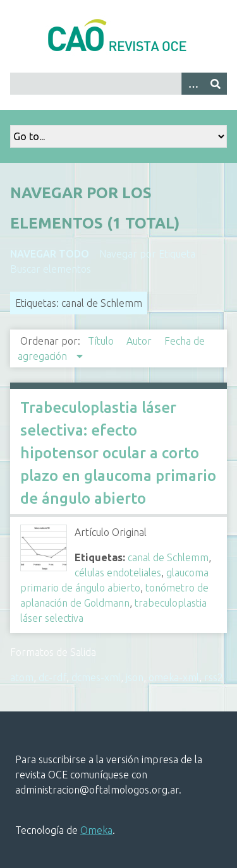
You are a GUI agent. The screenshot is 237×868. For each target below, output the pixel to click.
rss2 (214, 677)
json (135, 677)
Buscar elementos (51, 269)
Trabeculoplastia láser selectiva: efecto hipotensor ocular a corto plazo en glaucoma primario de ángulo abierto (118, 453)
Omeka (96, 830)
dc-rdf (52, 677)
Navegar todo (50, 254)
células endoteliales (118, 573)
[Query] (118, 84)
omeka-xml (174, 677)
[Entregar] (216, 84)
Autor (140, 341)
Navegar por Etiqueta (147, 254)
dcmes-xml (96, 677)
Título (102, 341)
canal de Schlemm (168, 557)
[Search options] (193, 84)
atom (22, 677)
